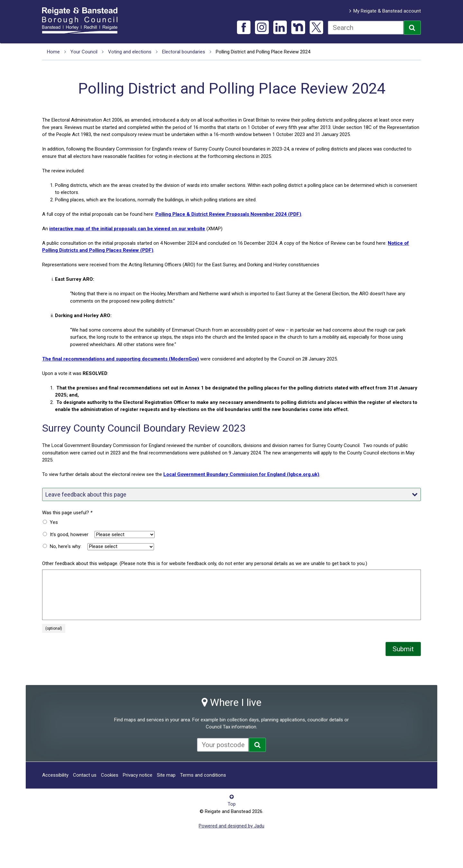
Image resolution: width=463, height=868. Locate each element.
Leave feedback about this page (231, 494)
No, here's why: (66, 546)
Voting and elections (130, 52)
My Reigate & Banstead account (387, 11)
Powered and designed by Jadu (232, 826)
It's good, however (69, 535)
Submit (403, 649)
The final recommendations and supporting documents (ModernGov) (121, 359)
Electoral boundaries (184, 52)
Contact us (85, 775)
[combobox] (366, 28)
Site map (166, 775)
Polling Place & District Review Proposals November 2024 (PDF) (228, 214)
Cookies (110, 775)
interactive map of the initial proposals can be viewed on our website (127, 229)
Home (53, 52)
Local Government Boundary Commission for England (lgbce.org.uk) (241, 474)
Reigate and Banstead (83, 20)
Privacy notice (138, 775)
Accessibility (55, 775)
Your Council (84, 52)
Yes (54, 522)
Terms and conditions (203, 775)
